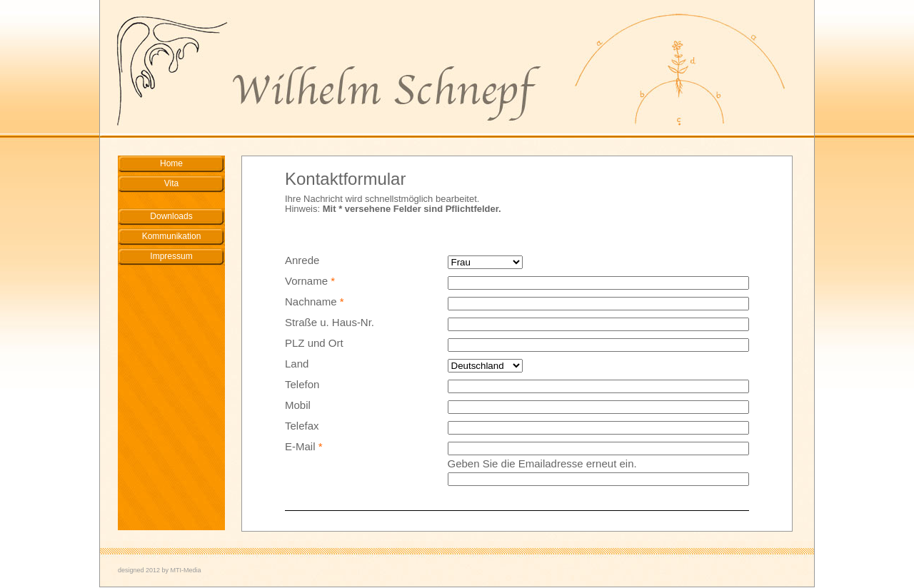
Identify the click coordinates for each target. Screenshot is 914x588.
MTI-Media (186, 570)
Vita (171, 183)
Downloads (171, 216)
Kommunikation (172, 236)
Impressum (171, 256)
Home (171, 163)
